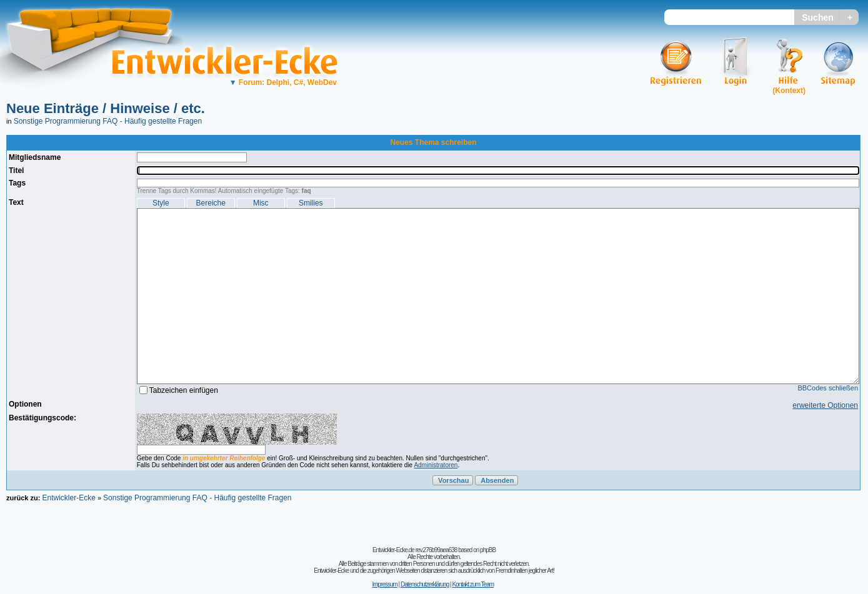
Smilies (311, 203)
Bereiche (211, 203)
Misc (261, 203)
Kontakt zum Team (473, 584)
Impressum (384, 584)
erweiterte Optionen (825, 405)
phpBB (488, 550)
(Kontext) (789, 91)
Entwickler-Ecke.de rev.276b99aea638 (415, 550)
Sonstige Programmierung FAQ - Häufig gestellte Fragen (108, 121)
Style (161, 203)
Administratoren (436, 465)
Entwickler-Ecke (68, 498)
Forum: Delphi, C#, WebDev (283, 82)
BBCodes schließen (828, 388)
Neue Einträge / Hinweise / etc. (106, 108)
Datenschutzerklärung (425, 584)
